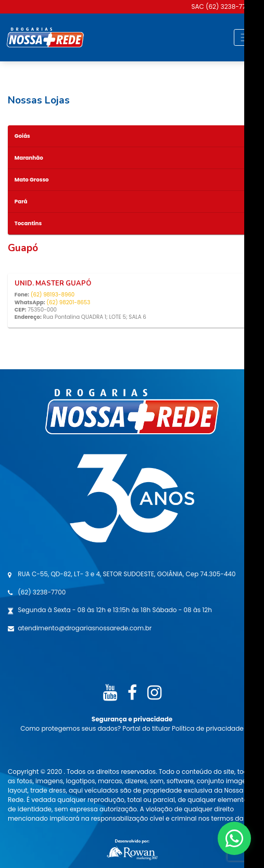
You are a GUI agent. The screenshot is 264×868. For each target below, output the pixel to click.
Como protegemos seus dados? (71, 728)
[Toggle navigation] (246, 37)
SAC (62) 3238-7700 (222, 7)
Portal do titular (147, 728)
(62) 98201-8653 (68, 302)
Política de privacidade (208, 728)
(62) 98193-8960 (53, 295)
